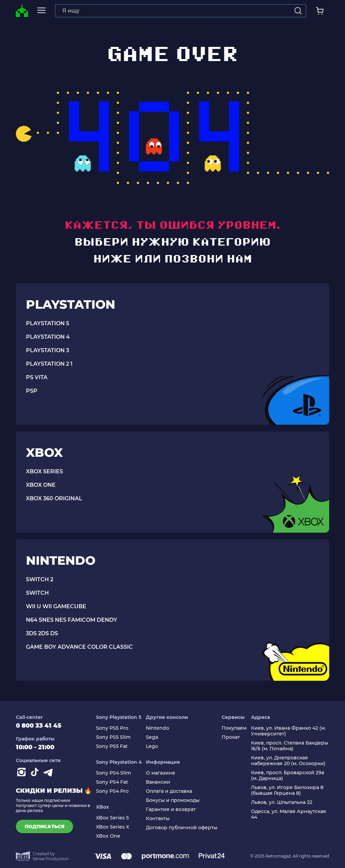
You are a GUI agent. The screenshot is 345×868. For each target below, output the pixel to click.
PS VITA (37, 377)
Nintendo (158, 728)
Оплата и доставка (169, 791)
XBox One (108, 836)
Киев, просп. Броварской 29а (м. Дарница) (288, 776)
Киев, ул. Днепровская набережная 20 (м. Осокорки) (288, 761)
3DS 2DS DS (42, 633)
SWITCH (37, 593)
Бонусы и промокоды (173, 800)
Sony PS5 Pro (112, 728)
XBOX (44, 452)
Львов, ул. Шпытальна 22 (282, 802)
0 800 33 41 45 (39, 726)
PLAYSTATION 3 (48, 350)
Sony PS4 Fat (112, 782)
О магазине (161, 773)
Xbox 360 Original (54, 498)
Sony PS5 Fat (112, 746)
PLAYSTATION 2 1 (49, 364)
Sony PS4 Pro (112, 791)
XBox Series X (113, 827)
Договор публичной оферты (182, 828)
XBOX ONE (41, 485)
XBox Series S (113, 818)
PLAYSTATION (71, 304)
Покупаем (234, 728)
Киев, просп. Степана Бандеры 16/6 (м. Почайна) (290, 746)
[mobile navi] (41, 11)
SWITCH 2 (40, 579)
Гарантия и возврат (171, 809)
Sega (152, 737)
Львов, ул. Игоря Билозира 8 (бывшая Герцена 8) (287, 790)
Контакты (158, 819)
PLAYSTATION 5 (48, 323)
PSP (32, 391)
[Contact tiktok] (36, 774)
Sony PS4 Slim (114, 773)
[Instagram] (23, 774)
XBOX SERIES (44, 471)
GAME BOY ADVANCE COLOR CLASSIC (79, 647)
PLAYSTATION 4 (48, 337)
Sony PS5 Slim (113, 737)
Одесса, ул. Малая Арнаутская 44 (289, 814)
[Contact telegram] (50, 774)
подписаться (44, 827)
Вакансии (158, 782)
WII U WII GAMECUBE (56, 606)
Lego (152, 746)
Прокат (231, 737)
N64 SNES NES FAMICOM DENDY (72, 620)
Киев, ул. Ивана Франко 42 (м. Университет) (288, 731)
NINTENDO (61, 560)
